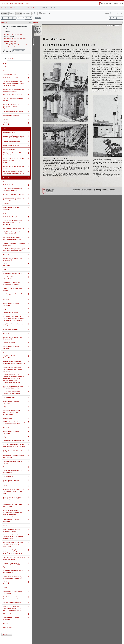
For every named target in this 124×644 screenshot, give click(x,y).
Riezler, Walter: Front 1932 (10, 78)
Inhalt (4, 59)
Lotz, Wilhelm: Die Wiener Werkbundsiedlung (10, 357)
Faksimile (19, 13)
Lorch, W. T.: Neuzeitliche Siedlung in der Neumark (13, 99)
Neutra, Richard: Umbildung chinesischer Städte (11, 278)
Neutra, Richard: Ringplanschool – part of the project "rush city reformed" (14, 250)
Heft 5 (4, 270)
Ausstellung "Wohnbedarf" (10, 330)
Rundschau (6, 177)
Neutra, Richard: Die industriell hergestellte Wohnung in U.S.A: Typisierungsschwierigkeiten (12, 565)
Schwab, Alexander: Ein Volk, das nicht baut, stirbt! (14, 167)
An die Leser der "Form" (10, 74)
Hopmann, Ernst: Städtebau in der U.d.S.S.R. (12, 289)
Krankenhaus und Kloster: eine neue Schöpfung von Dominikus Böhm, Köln (14, 173)
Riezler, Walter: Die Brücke (10, 185)
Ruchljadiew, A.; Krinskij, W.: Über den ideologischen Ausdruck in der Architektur (13, 160)
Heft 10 (5, 486)
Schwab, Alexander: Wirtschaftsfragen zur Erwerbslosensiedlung (14, 90)
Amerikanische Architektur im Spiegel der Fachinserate (14, 457)
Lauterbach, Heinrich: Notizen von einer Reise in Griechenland (14, 558)
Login (118, 13)
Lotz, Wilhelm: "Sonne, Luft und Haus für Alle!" (13, 325)
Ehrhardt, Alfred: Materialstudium (12, 603)
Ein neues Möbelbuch (9, 343)
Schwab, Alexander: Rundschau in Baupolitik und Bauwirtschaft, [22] (12, 577)
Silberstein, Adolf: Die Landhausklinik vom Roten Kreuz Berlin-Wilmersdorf (13, 137)
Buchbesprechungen (9, 397)
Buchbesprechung (8, 476)
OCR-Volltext (27, 13)
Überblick (12, 13)
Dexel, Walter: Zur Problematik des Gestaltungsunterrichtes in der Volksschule (13, 223)
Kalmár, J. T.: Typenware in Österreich (13, 194)
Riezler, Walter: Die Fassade (11, 313)
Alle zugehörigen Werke (11, 43)
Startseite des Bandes (10, 41)
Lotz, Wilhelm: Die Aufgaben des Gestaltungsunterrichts (12, 233)
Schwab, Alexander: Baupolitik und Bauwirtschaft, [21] (13, 472)
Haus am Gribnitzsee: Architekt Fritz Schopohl (13, 462)
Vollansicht (43, 13)
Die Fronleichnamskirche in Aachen (13, 112)
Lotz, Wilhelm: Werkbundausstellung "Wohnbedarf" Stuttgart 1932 (13, 387)
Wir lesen (6, 119)
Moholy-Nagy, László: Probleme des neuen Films (13, 295)
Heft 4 (4, 213)
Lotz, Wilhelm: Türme (9, 149)
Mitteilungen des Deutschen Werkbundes (11, 124)
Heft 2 (4, 129)
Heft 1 (4, 71)
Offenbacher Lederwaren (10, 614)
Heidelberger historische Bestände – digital (15, 3)
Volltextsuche (12, 59)
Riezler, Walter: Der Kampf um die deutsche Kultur (12, 506)
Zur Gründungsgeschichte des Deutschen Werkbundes (11, 530)
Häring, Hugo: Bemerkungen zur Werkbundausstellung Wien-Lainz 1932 (14, 363)
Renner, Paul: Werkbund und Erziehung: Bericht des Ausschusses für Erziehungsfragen (14, 544)
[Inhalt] (4, 67)
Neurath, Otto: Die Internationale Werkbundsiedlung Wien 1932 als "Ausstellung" (12, 369)
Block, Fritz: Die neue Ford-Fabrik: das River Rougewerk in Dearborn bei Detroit (14, 445)
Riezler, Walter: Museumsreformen (13, 273)
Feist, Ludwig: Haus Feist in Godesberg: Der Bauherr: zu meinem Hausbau (14, 423)
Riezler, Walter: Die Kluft (10, 132)
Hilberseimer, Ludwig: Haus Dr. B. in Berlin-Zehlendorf (13, 572)
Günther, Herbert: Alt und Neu (11, 145)
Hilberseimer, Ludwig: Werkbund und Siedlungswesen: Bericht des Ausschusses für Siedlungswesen (13, 552)
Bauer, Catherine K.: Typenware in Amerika (12, 451)
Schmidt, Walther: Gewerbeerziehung (13, 228)
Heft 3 (4, 181)
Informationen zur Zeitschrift (12, 47)
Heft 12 (5, 588)
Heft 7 (4, 352)
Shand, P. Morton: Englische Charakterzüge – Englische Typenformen (11, 106)
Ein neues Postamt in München (12, 142)
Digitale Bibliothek (13, 8)
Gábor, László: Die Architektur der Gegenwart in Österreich (12, 190)
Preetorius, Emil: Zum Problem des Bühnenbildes (13, 592)
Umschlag (5, 63)
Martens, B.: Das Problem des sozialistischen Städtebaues (11, 284)
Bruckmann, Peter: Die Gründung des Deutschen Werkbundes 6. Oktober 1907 (13, 491)
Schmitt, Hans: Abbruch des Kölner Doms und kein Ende (13, 154)
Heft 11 (5, 526)
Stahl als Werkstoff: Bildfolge (11, 115)
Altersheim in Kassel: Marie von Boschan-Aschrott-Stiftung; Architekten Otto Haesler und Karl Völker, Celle (14, 318)
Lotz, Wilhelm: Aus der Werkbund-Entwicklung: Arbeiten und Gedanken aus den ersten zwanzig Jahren (13, 499)
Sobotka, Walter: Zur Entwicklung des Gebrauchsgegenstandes (13, 199)
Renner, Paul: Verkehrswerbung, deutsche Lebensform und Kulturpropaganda (12, 413)
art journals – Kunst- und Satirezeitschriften (16, 45)
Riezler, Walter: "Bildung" (10, 217)
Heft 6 (4, 309)
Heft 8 (4, 407)
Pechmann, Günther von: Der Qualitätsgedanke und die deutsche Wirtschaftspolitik (13, 537)
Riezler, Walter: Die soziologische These (14, 441)
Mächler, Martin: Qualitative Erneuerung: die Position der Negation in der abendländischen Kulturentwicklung (14, 513)
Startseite (4, 8)
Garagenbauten (7, 418)
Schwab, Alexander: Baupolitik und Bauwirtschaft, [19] (13, 259)
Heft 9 (4, 437)
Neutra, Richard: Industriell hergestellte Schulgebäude (14, 244)
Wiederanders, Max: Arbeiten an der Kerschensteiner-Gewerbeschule (13, 238)
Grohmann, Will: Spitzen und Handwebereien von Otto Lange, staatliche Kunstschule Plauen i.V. (12, 608)
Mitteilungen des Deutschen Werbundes (11, 347)
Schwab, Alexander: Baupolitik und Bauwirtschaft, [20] (13, 338)
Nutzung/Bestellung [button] (19, 51)
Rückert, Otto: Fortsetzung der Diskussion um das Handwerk (11, 393)
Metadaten (4, 13)
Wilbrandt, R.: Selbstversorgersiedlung (14, 95)
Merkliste (107, 13)
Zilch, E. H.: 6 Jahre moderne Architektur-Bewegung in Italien (12, 598)
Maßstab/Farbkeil (8, 627)
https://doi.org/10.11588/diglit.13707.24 (14, 34)
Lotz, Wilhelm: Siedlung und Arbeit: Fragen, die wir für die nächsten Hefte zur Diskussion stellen (13, 84)
